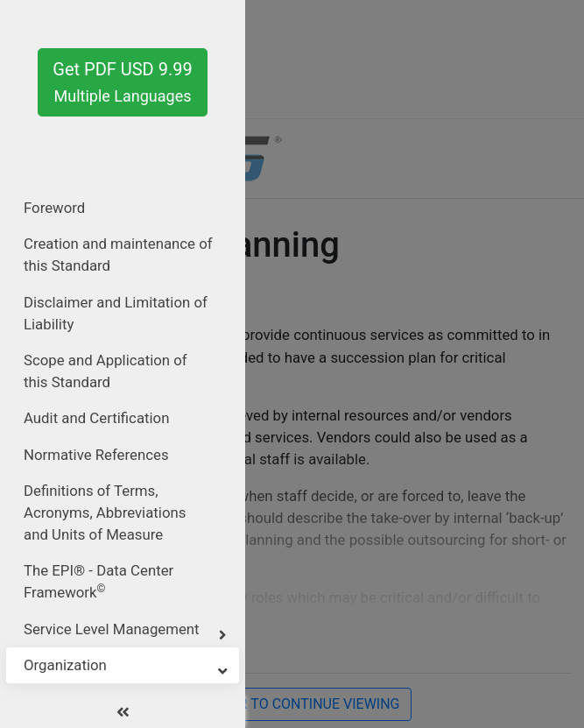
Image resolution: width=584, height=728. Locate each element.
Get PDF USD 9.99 (122, 82)
